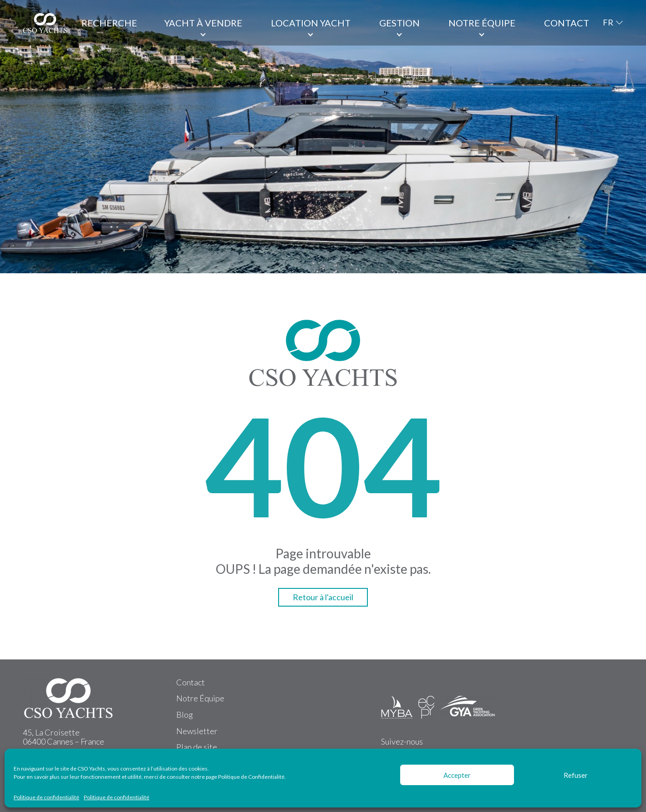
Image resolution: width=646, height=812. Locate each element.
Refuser (576, 775)
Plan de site (197, 747)
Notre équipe (482, 23)
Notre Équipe (200, 698)
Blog (185, 715)
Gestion (399, 23)
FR (608, 22)
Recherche (109, 23)
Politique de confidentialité (46, 797)
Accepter (457, 775)
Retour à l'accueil (323, 597)
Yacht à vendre (203, 23)
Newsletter (197, 731)
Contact (567, 23)
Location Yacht (311, 23)
